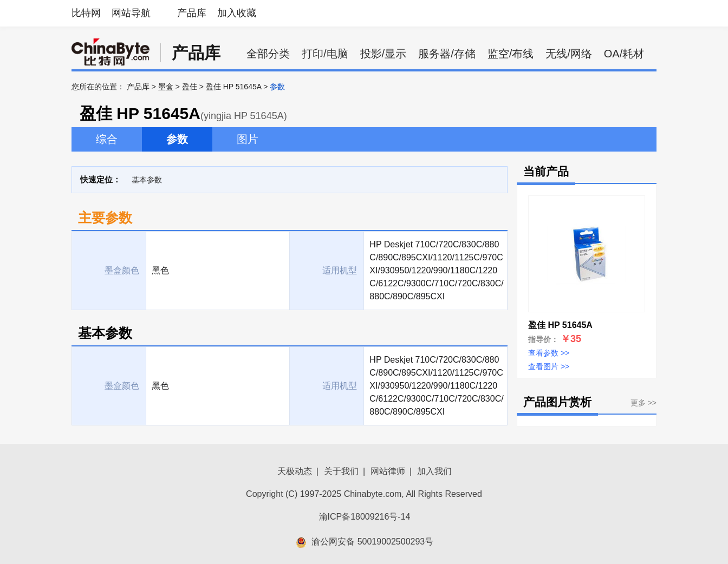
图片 (248, 139)
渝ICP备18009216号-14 (365, 517)
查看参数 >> (549, 353)
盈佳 (190, 87)
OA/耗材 (624, 54)
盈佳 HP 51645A (233, 87)
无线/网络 (569, 54)
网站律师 (388, 471)
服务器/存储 (447, 54)
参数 (177, 139)
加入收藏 (237, 13)
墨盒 (166, 87)
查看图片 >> (549, 366)
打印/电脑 (325, 54)
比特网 (86, 13)
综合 (107, 139)
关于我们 (341, 471)
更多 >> (643, 403)
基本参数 (147, 180)
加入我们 (434, 471)
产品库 (192, 13)
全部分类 (268, 54)
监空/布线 (511, 54)
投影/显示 (383, 54)
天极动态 (295, 471)
